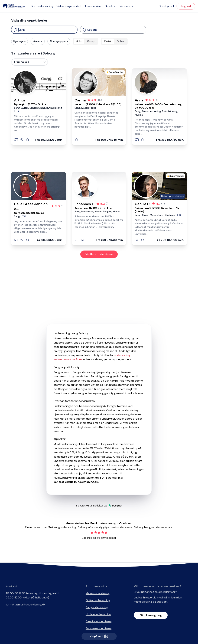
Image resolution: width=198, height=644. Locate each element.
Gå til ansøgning (151, 615)
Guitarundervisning (98, 600)
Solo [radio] (79, 41)
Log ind (186, 6)
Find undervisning (42, 6)
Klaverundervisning (98, 593)
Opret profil (166, 6)
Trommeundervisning (99, 628)
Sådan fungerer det (68, 6)
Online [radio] (120, 41)
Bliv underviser (93, 6)
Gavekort (111, 6)
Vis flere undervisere (99, 254)
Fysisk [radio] (108, 41)
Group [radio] (91, 41)
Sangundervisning (97, 607)
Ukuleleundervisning (98, 614)
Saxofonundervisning (99, 621)
